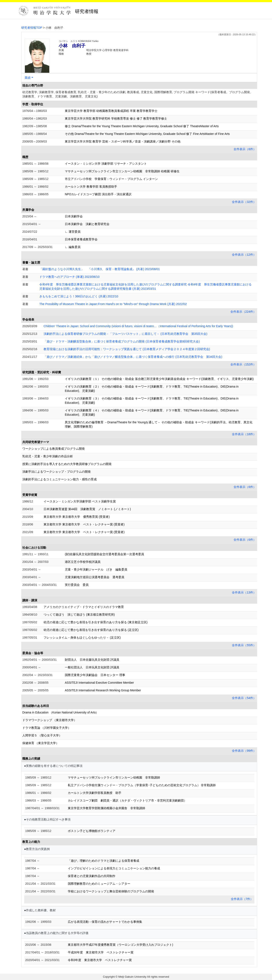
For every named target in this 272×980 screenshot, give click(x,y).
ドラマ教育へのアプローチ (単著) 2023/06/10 (69, 277)
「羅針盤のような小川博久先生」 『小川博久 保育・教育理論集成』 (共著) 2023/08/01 (100, 269)
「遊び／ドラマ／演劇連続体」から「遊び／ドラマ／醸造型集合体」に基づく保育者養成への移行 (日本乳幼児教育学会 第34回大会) (133, 357)
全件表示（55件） (244, 645)
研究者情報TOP (32, 28)
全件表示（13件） (244, 592)
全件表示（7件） (242, 899)
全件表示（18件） (244, 434)
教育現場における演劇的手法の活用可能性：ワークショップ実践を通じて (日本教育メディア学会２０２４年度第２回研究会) (127, 349)
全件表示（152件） (243, 364)
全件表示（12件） (244, 255)
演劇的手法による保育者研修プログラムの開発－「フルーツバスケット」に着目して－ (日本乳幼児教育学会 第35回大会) (125, 334)
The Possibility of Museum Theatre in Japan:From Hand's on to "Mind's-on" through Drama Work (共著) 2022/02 (113, 304)
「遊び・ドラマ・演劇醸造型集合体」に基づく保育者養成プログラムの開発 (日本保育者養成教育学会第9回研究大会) (122, 341)
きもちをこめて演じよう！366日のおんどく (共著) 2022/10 (79, 296)
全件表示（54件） (244, 698)
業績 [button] (28, 78)
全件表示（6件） (245, 149)
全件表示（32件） (244, 202)
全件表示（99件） (244, 751)
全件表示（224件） (243, 312)
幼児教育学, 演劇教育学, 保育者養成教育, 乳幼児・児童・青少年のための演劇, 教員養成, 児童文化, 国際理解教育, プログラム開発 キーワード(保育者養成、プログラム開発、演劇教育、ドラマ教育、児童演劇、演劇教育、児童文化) (138, 94)
